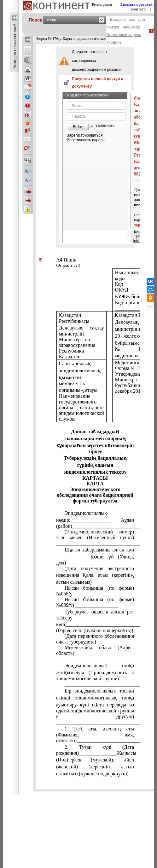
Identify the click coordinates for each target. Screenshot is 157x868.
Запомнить (105, 126)
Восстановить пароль (86, 140)
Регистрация (102, 4)
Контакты (138, 9)
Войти (78, 127)
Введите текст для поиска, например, (126, 31)
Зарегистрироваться (85, 135)
